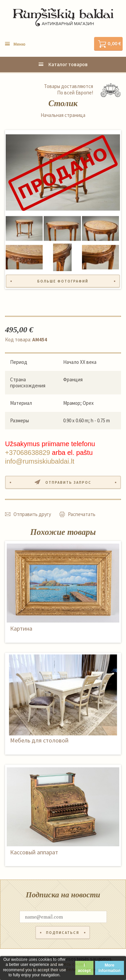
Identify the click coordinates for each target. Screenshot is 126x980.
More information (110, 968)
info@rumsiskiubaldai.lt (40, 461)
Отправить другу (32, 514)
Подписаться (63, 933)
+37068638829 (28, 453)
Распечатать (82, 514)
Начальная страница (63, 115)
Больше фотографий (63, 281)
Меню (19, 44)
